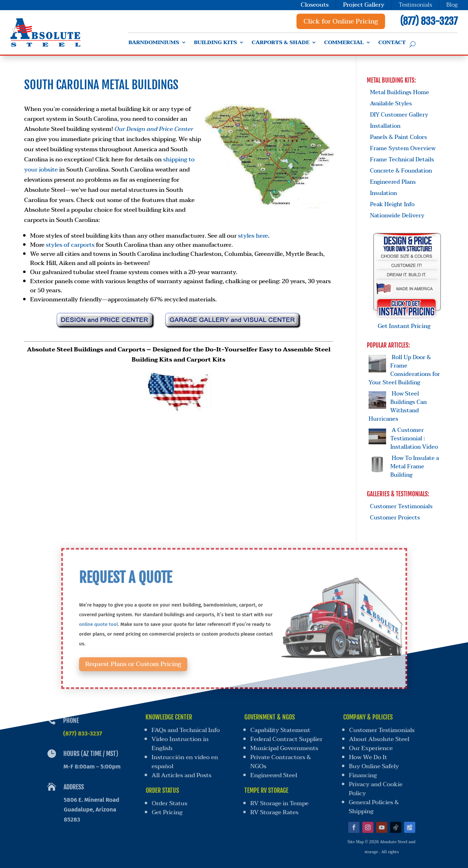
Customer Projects (395, 518)
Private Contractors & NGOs (281, 761)
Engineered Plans (393, 182)
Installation (385, 126)
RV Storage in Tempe (279, 799)
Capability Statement (281, 732)
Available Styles (391, 104)
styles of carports (70, 245)
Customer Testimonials (401, 506)
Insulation (383, 193)
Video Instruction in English (179, 745)
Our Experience (371, 749)
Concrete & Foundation (401, 171)
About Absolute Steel (380, 740)
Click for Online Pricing (341, 21)
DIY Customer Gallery (399, 115)
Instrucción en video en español (185, 761)
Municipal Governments (284, 749)
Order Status (171, 799)
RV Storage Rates (273, 807)
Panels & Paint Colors (399, 137)
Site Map (352, 832)
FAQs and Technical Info (185, 732)
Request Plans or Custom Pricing (153, 655)
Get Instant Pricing (407, 322)
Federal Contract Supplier (287, 740)
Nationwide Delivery (397, 216)
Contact (392, 43)
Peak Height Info (392, 204)
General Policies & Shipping (371, 802)
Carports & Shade (281, 43)
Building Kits (215, 43)
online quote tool (125, 623)
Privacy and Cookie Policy (374, 786)
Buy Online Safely (373, 765)
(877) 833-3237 (429, 21)
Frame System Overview (403, 148)
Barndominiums (154, 43)
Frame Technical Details (402, 160)
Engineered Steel (273, 773)
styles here (253, 236)
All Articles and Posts (182, 773)
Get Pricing (169, 807)
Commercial (344, 43)
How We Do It (368, 757)
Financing (362, 773)
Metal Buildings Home (400, 92)
